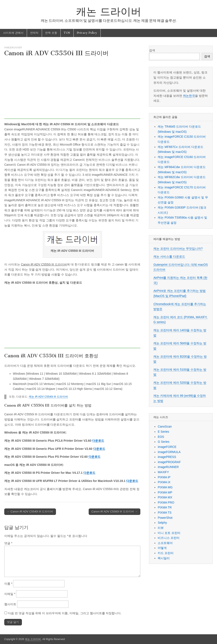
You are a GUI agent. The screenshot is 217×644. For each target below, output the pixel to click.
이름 (8, 584)
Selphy (162, 523)
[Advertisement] (72, 89)
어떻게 (162, 548)
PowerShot (165, 518)
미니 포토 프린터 (169, 533)
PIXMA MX (165, 497)
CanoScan (165, 426)
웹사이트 (10, 604)
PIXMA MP (165, 492)
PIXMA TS (165, 513)
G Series (163, 442)
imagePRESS (167, 457)
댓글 (8, 543)
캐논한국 (189, 96)
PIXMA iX (164, 482)
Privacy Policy (87, 33)
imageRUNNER (13, 47)
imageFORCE (167, 447)
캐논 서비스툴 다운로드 (169, 256)
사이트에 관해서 (13, 33)
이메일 (10, 594)
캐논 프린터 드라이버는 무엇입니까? (178, 249)
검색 (152, 50)
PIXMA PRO (166, 502)
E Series (163, 432)
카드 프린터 (166, 553)
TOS (67, 33)
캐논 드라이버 (109, 11)
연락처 (34, 33)
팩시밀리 (164, 558)
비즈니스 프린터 (169, 538)
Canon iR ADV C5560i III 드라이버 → (114, 512)
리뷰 (161, 528)
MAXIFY (163, 472)
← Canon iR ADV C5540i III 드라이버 (30, 512)
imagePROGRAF (169, 462)
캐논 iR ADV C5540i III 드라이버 (48, 397)
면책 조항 (51, 33)
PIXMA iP (164, 477)
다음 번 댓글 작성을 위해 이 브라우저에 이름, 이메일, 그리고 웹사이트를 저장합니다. (65, 613)
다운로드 (98, 441)
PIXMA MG (165, 487)
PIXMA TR (165, 507)
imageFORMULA (169, 452)
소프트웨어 (165, 543)
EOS (161, 437)
